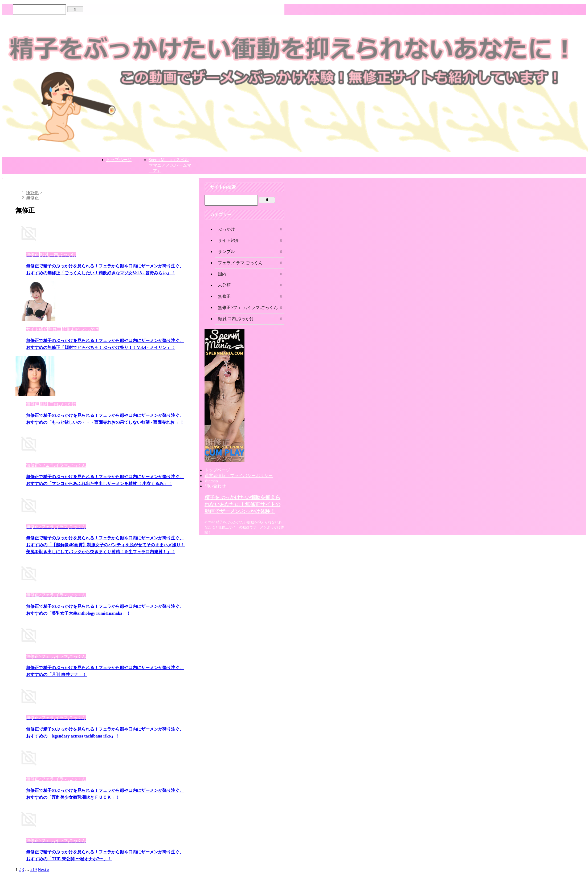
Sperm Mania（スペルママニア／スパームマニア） (170, 165)
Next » (44, 869)
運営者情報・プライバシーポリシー (239, 476)
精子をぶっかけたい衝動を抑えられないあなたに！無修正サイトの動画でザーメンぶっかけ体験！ (242, 504)
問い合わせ (215, 486)
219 (34, 869)
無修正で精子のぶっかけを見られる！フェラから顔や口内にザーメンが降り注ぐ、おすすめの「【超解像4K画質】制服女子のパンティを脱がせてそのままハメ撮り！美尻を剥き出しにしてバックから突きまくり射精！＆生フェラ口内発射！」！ (105, 545)
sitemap (211, 481)
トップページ (119, 160)
